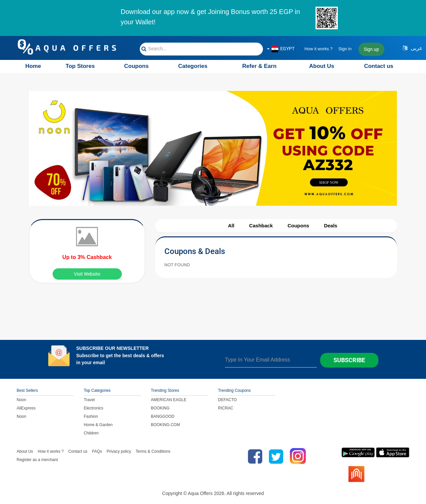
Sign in (345, 49)
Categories (193, 66)
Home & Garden (98, 425)
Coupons (136, 66)
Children (91, 433)
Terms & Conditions (153, 451)
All (231, 226)
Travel (89, 400)
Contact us (379, 66)
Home (33, 66)
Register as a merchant (37, 460)
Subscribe (349, 360)
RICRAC (226, 408)
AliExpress (26, 408)
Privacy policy (119, 451)
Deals (330, 226)
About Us (322, 66)
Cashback (261, 226)
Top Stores (80, 66)
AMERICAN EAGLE (169, 400)
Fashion (91, 416)
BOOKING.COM (165, 425)
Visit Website (87, 274)
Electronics (94, 408)
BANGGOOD (163, 416)
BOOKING (160, 408)
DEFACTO (227, 400)
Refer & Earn (259, 66)
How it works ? (319, 49)
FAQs (97, 451)
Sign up (371, 49)
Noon (21, 400)
